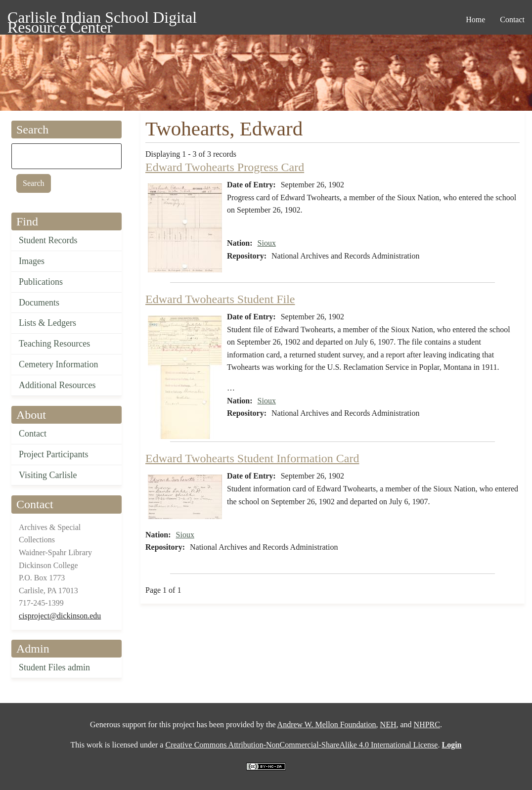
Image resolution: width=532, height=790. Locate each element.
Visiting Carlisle (48, 475)
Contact (33, 434)
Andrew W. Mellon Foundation (327, 724)
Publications (41, 282)
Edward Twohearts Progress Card (225, 167)
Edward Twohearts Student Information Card (252, 458)
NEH (388, 724)
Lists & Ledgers (47, 323)
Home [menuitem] (475, 20)
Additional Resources (57, 385)
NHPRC (427, 724)
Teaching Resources (54, 344)
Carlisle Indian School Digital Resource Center (102, 19)
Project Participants (53, 454)
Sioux (267, 243)
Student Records (48, 240)
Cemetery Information (58, 364)
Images (32, 261)
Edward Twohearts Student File (220, 299)
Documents (39, 303)
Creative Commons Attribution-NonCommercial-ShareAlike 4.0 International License (301, 745)
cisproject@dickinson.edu (60, 616)
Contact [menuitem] (512, 20)
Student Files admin (54, 667)
